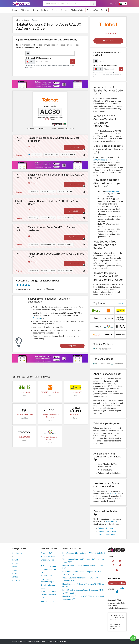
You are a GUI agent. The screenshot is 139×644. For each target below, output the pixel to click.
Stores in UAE (46, 553)
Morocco (16, 580)
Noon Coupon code (49, 591)
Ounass (50, 420)
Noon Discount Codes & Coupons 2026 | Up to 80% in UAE (84, 567)
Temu (50, 396)
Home (15, 10)
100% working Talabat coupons (106, 160)
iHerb (24, 396)
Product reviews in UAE (48, 596)
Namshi (76, 418)
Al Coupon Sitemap (49, 566)
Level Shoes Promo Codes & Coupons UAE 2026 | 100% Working (82, 573)
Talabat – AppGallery (106, 535)
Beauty (55, 10)
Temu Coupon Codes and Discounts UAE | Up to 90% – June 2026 (83, 561)
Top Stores (99, 303)
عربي (113, 4)
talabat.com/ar (111, 521)
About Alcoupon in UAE (48, 571)
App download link (117, 583)
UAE (14, 557)
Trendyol (24, 440)
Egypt (15, 574)
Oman (15, 567)
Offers (35, 10)
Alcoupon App (93, 10)
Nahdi (50, 443)
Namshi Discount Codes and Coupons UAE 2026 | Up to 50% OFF (83, 585)
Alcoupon (37, 318)
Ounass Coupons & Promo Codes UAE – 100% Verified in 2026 (81, 579)
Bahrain (15, 563)
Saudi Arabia (17, 553)
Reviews (45, 10)
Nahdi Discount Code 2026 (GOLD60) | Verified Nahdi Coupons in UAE (83, 598)
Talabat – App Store (106, 528)
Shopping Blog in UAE (48, 561)
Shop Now (108, 41)
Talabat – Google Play (107, 532)
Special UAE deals (48, 557)
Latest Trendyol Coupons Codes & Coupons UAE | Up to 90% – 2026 (83, 592)
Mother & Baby (77, 10)
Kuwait (15, 560)
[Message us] (133, 638)
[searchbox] (66, 4)
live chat (113, 493)
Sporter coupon (47, 601)
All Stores (25, 10)
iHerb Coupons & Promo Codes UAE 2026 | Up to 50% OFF (84, 555)
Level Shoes (24, 418)
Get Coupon (74, 148)
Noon (76, 396)
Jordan (15, 577)
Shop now (72, 346)
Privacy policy (46, 576)
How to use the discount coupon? (48, 580)
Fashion (64, 10)
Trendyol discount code (48, 587)
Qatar (15, 570)
